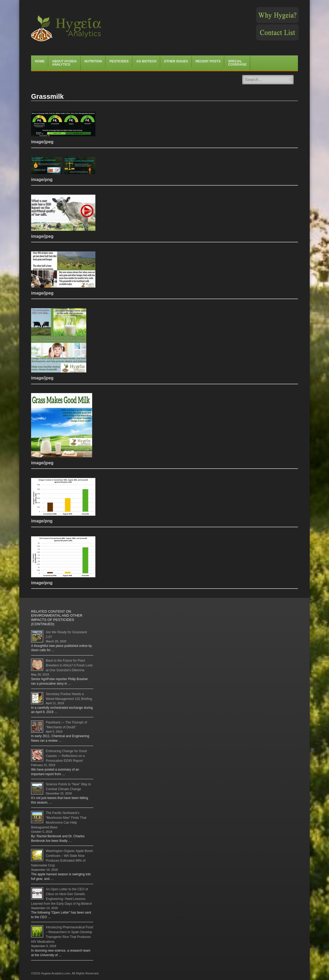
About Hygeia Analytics (65, 63)
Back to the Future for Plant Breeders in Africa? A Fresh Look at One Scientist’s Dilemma (69, 665)
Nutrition (93, 61)
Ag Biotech (146, 61)
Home (40, 61)
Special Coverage (238, 63)
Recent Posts (208, 61)
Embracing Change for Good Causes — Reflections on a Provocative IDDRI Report (66, 756)
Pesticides (119, 61)
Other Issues (176, 61)
